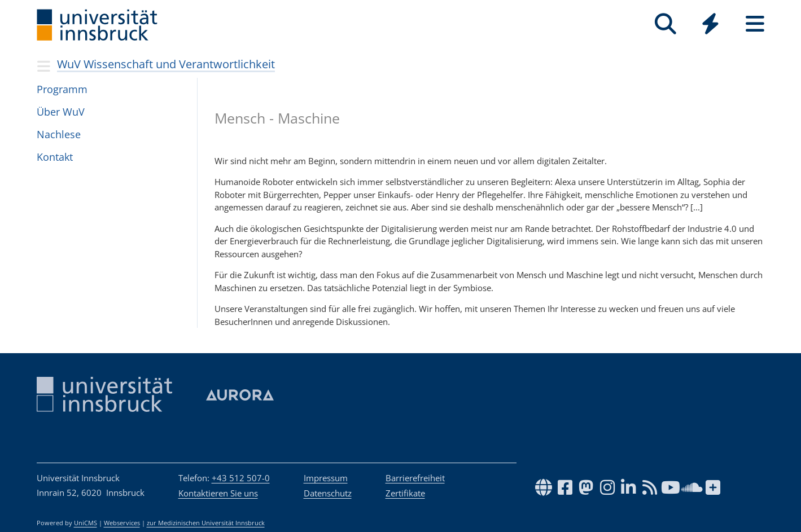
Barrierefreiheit (415, 478)
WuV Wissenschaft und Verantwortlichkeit (166, 64)
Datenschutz (328, 493)
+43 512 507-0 (241, 478)
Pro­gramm (62, 89)
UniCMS (86, 523)
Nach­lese (59, 134)
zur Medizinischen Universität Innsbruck (206, 523)
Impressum (326, 478)
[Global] (710, 25)
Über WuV (61, 112)
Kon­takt (55, 157)
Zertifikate (405, 493)
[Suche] (666, 24)
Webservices (122, 523)
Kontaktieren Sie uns (218, 493)
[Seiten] (755, 24)
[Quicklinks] (710, 24)
